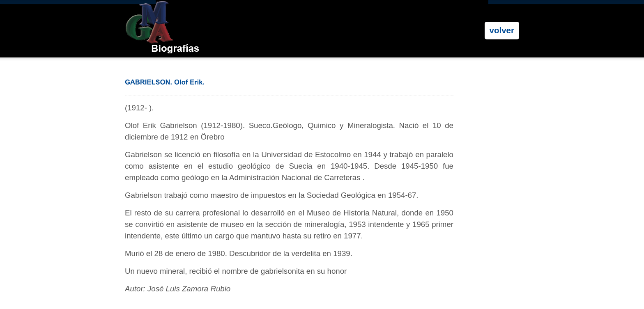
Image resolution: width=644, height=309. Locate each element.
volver (502, 30)
